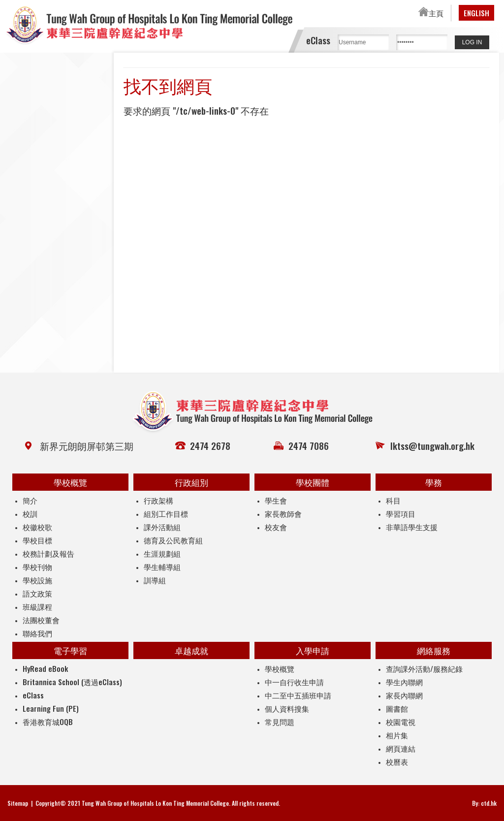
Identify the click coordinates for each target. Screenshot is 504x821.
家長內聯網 (404, 695)
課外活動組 (162, 527)
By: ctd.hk (484, 803)
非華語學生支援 (412, 527)
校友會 (276, 527)
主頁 (431, 13)
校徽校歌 (37, 527)
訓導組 (155, 580)
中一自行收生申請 (294, 682)
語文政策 (37, 593)
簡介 (30, 500)
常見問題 (280, 722)
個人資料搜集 (287, 708)
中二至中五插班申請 (298, 695)
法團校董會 (41, 620)
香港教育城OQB (48, 722)
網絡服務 (434, 650)
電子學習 (70, 650)
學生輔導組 (162, 567)
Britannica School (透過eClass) (72, 682)
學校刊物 (37, 567)
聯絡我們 (37, 633)
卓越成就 (191, 650)
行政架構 (158, 500)
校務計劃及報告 (48, 553)
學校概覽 (70, 482)
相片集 (397, 735)
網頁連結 (401, 748)
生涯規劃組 (162, 553)
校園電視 (401, 722)
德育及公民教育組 (173, 540)
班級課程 (37, 606)
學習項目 (401, 513)
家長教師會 (283, 513)
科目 (393, 500)
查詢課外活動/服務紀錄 (424, 668)
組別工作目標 (166, 513)
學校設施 (37, 580)
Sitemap (18, 803)
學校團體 (313, 482)
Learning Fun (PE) (51, 708)
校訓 (30, 513)
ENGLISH (476, 13)
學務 (434, 482)
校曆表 (397, 761)
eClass (33, 695)
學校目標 (37, 540)
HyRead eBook (45, 668)
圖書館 (397, 708)
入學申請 (313, 650)
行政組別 (191, 482)
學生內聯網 (404, 682)
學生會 (276, 500)
